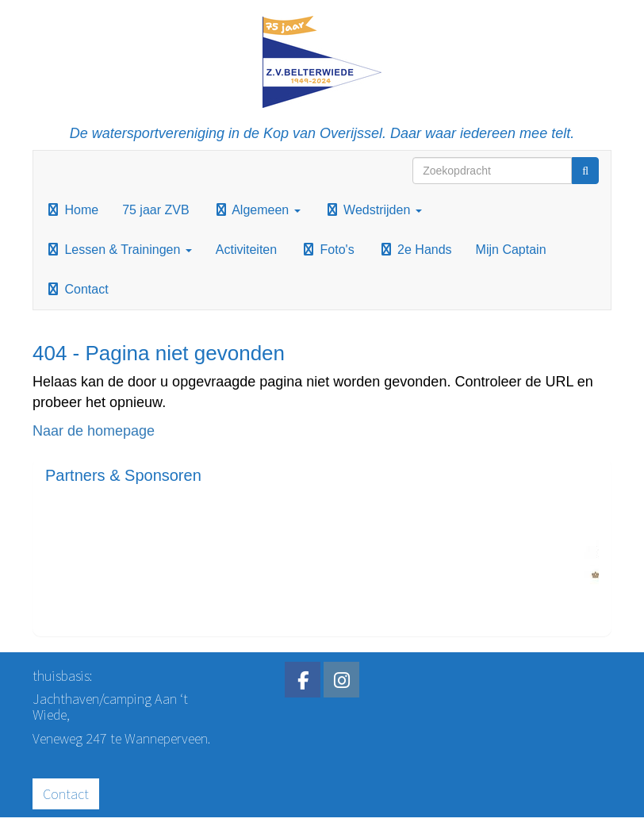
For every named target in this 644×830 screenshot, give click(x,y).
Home (72, 210)
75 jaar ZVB (155, 210)
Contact (77, 289)
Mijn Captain (511, 250)
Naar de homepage (94, 431)
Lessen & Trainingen (119, 250)
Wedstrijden (373, 210)
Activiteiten (246, 250)
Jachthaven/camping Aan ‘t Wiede (110, 707)
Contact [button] (66, 794)
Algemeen (257, 210)
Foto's (328, 250)
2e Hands (415, 250)
